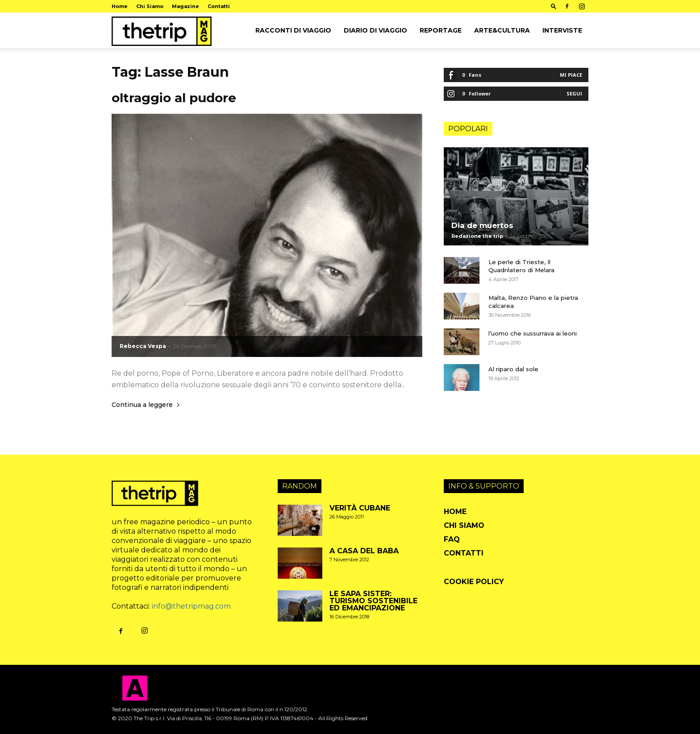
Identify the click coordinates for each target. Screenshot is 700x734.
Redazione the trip (477, 236)
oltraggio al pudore (174, 98)
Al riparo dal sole (513, 369)
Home (120, 6)
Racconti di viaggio (293, 30)
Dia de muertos (482, 225)
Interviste (562, 30)
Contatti (219, 6)
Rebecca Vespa (143, 346)
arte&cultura (502, 30)
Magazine (185, 6)
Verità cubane (360, 508)
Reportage (441, 30)
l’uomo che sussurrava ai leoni (533, 333)
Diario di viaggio (375, 30)
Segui (574, 93)
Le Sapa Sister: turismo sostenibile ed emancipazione (373, 601)
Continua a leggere (146, 405)
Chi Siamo (150, 6)
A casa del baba (364, 551)
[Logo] (162, 30)
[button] (554, 6)
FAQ (452, 539)
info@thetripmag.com (191, 606)
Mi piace (571, 75)
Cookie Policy (474, 582)
